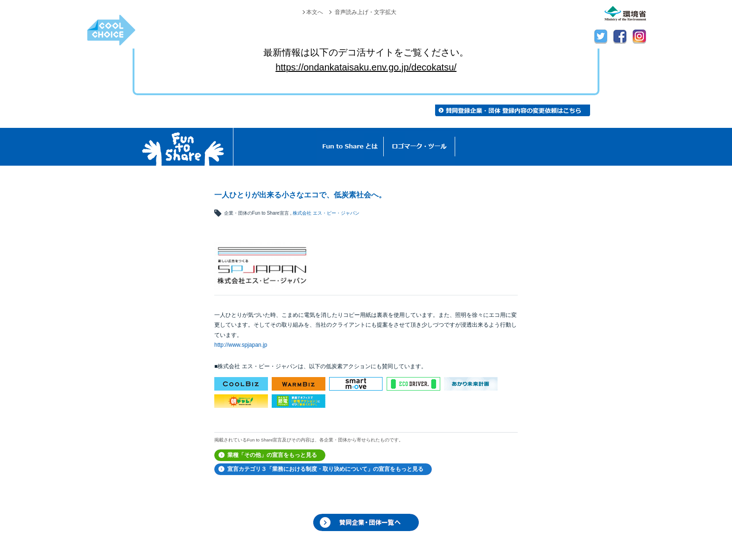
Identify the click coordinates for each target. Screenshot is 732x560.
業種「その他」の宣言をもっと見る (272, 455)
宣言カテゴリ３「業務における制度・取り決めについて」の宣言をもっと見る (325, 469)
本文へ (315, 12)
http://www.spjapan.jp (241, 345)
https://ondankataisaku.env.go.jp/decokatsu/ (366, 67)
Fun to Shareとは (350, 147)
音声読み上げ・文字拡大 (366, 12)
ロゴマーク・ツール (419, 147)
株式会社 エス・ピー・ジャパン (326, 213)
